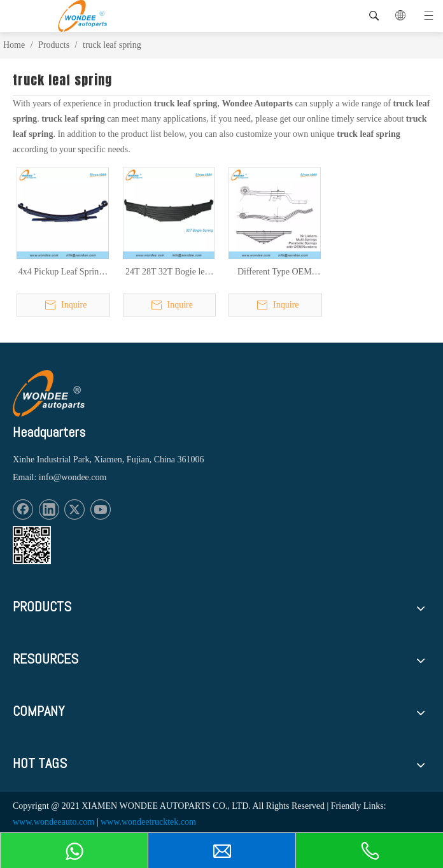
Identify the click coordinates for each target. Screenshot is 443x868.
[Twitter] (74, 509)
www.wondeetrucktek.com (148, 822)
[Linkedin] (49, 509)
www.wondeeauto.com (53, 822)
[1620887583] (32, 545)
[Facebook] (23, 509)
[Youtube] (101, 509)
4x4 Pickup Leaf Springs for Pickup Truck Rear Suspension (63, 273)
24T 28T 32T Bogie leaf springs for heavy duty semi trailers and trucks (168, 273)
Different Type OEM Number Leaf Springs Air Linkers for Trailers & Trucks (275, 273)
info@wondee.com (73, 477)
